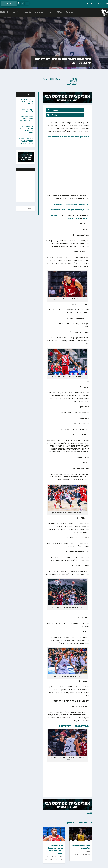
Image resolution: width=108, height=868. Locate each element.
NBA (59, 12)
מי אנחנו (27, 12)
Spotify (85, 213)
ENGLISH (5, 12)
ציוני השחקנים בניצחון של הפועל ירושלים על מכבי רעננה (26, 101)
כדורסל (70, 12)
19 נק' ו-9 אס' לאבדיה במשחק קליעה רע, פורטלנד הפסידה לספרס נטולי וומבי (26, 141)
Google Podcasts (73, 213)
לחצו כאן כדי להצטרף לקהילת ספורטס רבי (68, 132)
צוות (16, 12)
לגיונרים (87, 852)
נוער (51, 12)
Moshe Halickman (72, 83)
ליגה (46, 854)
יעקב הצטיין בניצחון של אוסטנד (27, 110)
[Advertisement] (20, 186)
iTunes (54, 210)
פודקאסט (40, 12)
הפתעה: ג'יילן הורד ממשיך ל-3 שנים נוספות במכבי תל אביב (26, 119)
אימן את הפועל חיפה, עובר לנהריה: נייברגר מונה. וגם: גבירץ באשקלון (26, 129)
